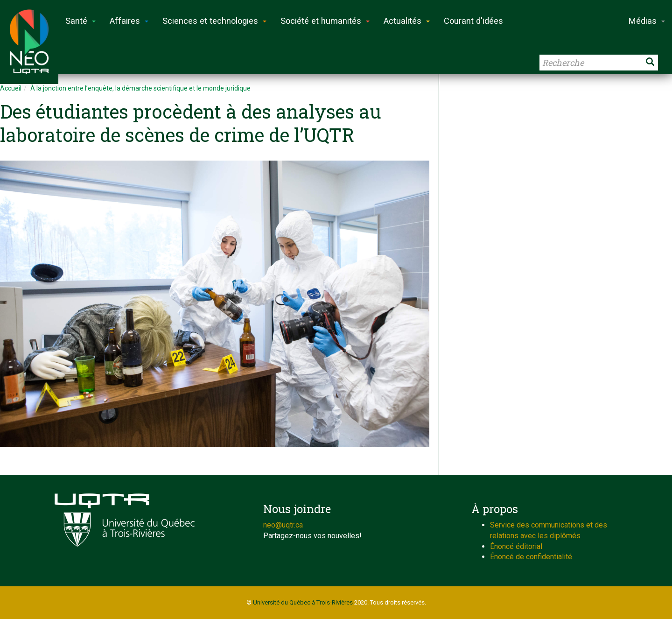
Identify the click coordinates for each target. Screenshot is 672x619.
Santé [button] (80, 21)
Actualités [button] (407, 21)
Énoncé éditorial (516, 546)
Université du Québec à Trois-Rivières (303, 602)
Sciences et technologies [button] (214, 21)
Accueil (11, 88)
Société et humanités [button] (325, 21)
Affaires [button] (129, 21)
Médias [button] (647, 21)
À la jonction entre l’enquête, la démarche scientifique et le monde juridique (140, 88)
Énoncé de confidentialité (531, 557)
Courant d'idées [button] (473, 21)
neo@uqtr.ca (283, 525)
